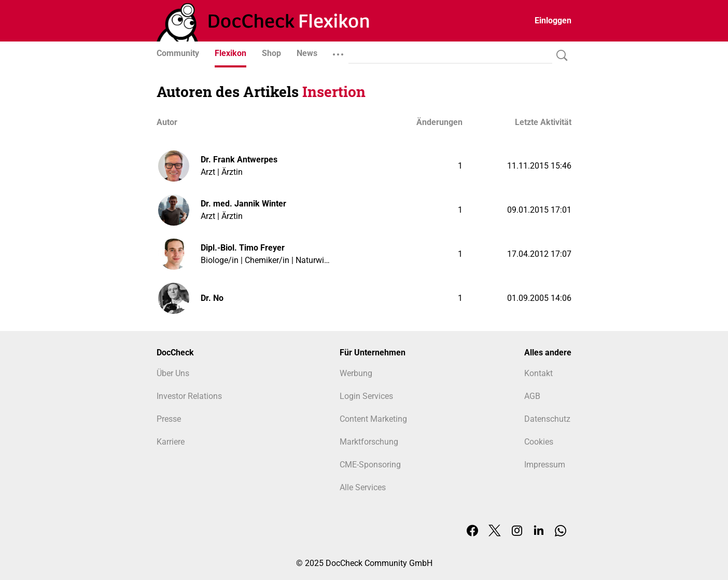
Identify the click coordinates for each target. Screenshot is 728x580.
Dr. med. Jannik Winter (243, 204)
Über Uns (173, 373)
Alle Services (363, 487)
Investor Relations (189, 396)
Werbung (356, 373)
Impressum (545, 465)
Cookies (539, 442)
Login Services (366, 396)
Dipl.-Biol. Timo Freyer (243, 248)
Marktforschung (369, 442)
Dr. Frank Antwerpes (239, 160)
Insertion (334, 92)
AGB (532, 396)
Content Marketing (373, 419)
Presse (169, 419)
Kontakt (538, 373)
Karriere (171, 442)
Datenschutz (547, 419)
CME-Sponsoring (370, 465)
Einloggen (553, 20)
